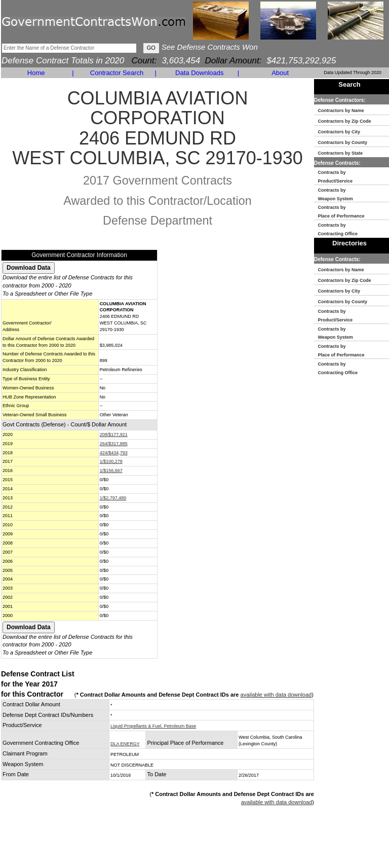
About (280, 73)
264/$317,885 (114, 444)
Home (36, 73)
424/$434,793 (114, 453)
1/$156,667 (111, 471)
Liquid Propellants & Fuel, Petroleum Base (153, 726)
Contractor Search (117, 73)
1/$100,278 (111, 461)
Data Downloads (199, 73)
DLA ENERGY (125, 744)
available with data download (276, 695)
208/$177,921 (114, 435)
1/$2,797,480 (113, 498)
